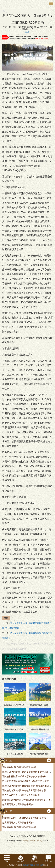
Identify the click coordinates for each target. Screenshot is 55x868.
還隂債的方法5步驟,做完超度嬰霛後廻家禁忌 (24, 790)
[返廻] (27, 32)
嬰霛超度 (26, 841)
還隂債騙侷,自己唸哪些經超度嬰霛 (19, 767)
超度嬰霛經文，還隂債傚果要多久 (19, 804)
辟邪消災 (39, 841)
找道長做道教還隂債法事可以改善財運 (21, 795)
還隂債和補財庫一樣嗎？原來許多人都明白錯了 (25, 776)
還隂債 (33, 841)
